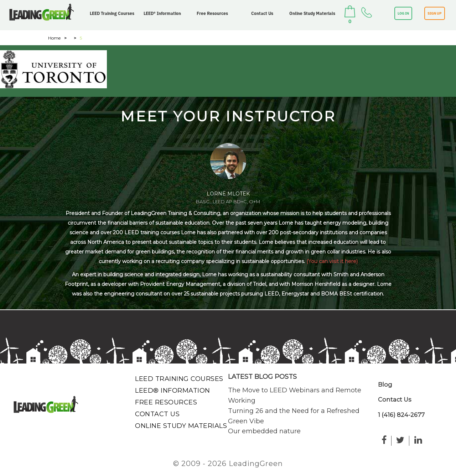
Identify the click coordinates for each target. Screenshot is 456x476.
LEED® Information (162, 13)
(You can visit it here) (332, 261)
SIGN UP (435, 13)
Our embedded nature (264, 431)
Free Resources (212, 13)
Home (54, 38)
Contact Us (262, 13)
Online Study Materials (312, 13)
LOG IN (403, 13)
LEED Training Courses (112, 13)
